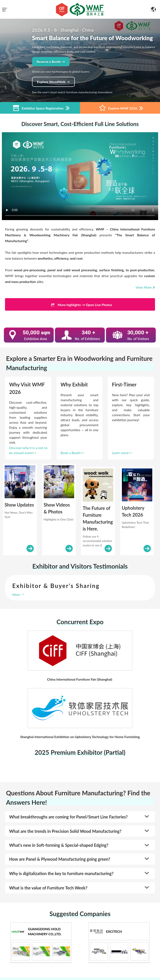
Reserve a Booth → (51, 62)
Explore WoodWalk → (53, 82)
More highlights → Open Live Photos (80, 305)
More (18, 595)
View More (145, 287)
